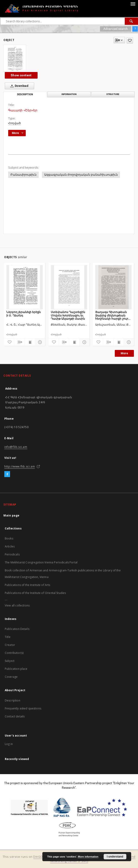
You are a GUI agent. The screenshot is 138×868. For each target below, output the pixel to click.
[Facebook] (7, 474)
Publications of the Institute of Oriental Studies (35, 593)
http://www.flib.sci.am (20, 466)
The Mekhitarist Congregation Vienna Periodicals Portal (41, 562)
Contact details (15, 716)
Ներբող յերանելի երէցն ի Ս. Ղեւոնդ (24, 314)
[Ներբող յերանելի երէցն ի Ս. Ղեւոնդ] (25, 287)
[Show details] (39, 342)
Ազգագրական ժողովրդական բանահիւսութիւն (81, 175)
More (124, 353)
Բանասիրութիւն (23, 175)
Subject (10, 661)
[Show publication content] (30, 342)
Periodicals (12, 554)
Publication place (16, 669)
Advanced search (116, 29)
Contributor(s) (14, 653)
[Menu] (133, 4)
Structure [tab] (113, 94)
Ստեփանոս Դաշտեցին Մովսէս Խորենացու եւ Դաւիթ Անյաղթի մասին (68, 315)
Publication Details (17, 629)
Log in (9, 744)
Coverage (11, 677)
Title (8, 637)
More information (88, 857)
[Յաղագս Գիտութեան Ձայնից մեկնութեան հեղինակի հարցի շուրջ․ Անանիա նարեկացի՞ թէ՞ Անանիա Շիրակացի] (113, 287)
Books (9, 538)
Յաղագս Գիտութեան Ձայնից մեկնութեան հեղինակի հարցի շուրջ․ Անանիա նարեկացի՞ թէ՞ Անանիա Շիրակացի (113, 315)
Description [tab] (25, 94)
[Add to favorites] (130, 40)
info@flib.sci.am (16, 447)
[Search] (131, 21)
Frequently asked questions (23, 708)
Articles (10, 546)
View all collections (17, 605)
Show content (21, 75)
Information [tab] (69, 94)
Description (13, 700)
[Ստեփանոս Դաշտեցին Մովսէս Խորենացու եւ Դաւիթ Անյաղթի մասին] (69, 287)
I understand (115, 857)
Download (18, 86)
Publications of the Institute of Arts (28, 585)
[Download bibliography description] (19, 342)
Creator (10, 645)
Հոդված (14, 123)
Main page (11, 515)
